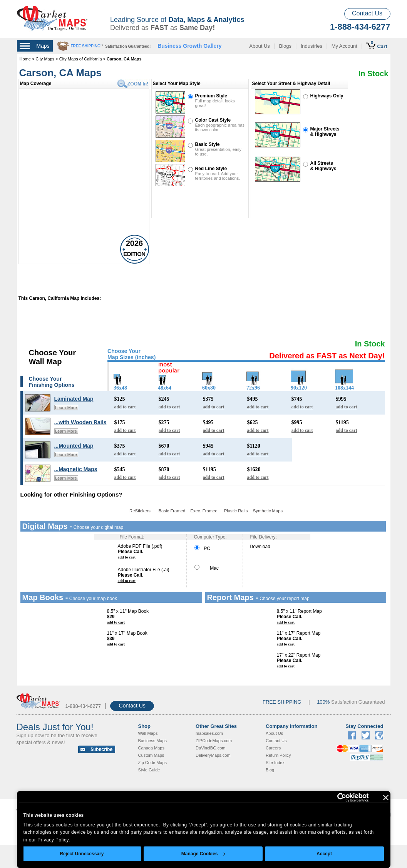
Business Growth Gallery (190, 46)
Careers (273, 748)
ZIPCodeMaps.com (214, 741)
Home (25, 59)
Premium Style (211, 96)
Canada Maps (152, 748)
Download (260, 547)
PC (202, 549)
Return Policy (278, 755)
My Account (344, 46)
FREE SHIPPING (282, 702)
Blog (270, 770)
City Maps (45, 59)
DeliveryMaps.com (213, 755)
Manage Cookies (203, 854)
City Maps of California (81, 59)
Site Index (275, 763)
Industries (312, 46)
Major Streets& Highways (325, 132)
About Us (259, 46)
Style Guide (149, 770)
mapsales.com (209, 733)
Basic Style (208, 144)
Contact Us (367, 13)
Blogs (285, 46)
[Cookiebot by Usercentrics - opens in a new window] (335, 798)
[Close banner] (386, 798)
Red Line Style (211, 169)
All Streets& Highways (323, 166)
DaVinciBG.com (210, 748)
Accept (324, 854)
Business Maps (153, 741)
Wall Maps (148, 733)
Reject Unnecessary (82, 854)
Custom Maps (151, 755)
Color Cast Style (213, 120)
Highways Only (327, 96)
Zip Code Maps (153, 763)
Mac (207, 568)
